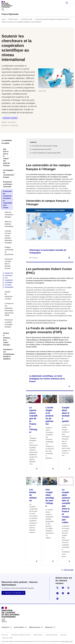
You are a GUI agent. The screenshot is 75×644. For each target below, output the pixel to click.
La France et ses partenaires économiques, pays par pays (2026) (8, 309)
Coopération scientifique (10, 118)
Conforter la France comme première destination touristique (8, 237)
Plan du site (5, 635)
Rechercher (67, 3)
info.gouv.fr (5, 627)
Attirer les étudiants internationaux (8, 224)
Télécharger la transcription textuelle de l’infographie (48, 251)
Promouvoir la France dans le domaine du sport (8, 264)
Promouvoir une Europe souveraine (8, 184)
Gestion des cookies (7, 638)
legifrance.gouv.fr (35, 627)
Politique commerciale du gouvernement (8, 251)
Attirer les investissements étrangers (8, 215)
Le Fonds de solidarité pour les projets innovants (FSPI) (46, 153)
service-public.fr (19, 627)
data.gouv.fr (49, 627)
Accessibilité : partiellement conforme (21, 635)
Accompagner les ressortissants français (8, 174)
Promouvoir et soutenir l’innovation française (8, 323)
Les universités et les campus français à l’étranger (45, 146)
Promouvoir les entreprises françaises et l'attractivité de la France (52, 19)
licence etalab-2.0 (66, 641)
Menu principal (72, 3)
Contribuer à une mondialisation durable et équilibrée (8, 354)
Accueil (3, 19)
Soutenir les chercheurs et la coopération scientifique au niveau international (8, 280)
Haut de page (69, 570)
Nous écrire (64, 635)
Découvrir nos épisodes (13, 593)
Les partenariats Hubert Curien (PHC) (41, 149)
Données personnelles (52, 635)
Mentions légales (38, 635)
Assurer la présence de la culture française (7, 339)
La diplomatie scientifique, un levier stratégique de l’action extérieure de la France (47, 379)
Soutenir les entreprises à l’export (8, 295)
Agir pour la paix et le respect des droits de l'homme (6, 157)
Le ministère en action (27, 19)
